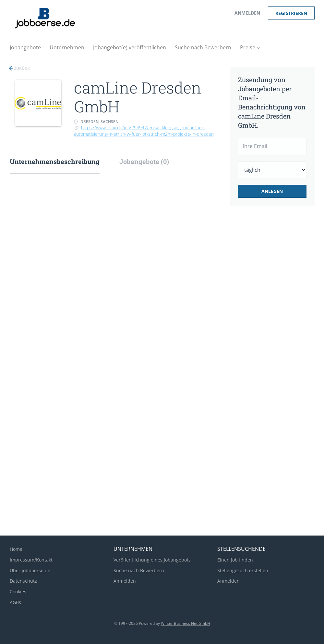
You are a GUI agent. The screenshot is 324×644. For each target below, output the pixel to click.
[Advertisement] (281, 320)
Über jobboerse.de (30, 570)
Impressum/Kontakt (31, 560)
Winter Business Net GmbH (186, 623)
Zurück (21, 68)
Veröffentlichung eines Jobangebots (152, 560)
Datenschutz (23, 581)
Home (16, 549)
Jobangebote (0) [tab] (144, 161)
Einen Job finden (235, 560)
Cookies (18, 592)
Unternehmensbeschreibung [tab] (55, 161)
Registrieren (291, 13)
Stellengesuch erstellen (243, 570)
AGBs (15, 602)
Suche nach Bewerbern (139, 570)
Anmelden (247, 13)
